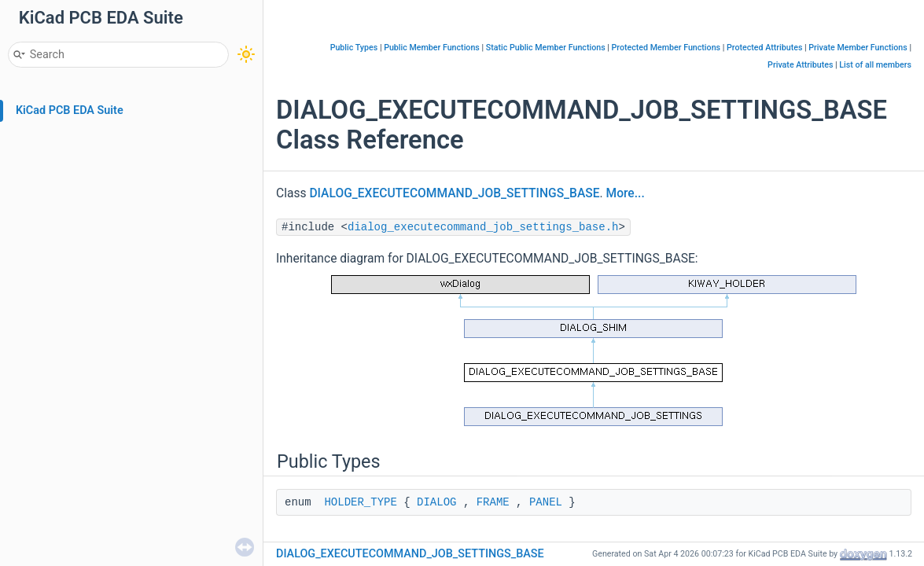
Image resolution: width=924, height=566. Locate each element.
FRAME (493, 502)
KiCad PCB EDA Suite (70, 110)
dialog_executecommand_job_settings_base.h (483, 227)
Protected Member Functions (666, 48)
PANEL (546, 502)
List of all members (875, 65)
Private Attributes (800, 65)
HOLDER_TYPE (360, 502)
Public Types (354, 48)
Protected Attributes (764, 48)
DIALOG (436, 502)
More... (626, 193)
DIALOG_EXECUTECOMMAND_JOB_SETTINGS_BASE (454, 193)
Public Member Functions (432, 48)
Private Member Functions (858, 48)
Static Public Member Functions (546, 48)
